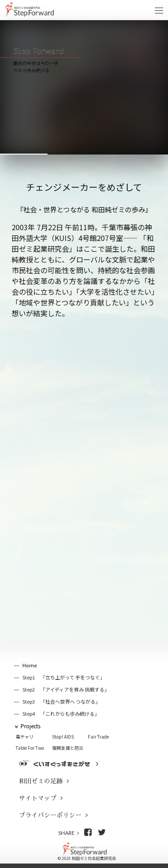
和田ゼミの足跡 (41, 781)
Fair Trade (98, 737)
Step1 (64, 677)
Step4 (61, 714)
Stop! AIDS (63, 737)
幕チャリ (25, 737)
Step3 (61, 702)
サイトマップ (38, 798)
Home (30, 665)
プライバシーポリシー (50, 815)
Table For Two (30, 748)
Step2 (66, 690)
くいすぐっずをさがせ (62, 764)
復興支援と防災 (68, 748)
